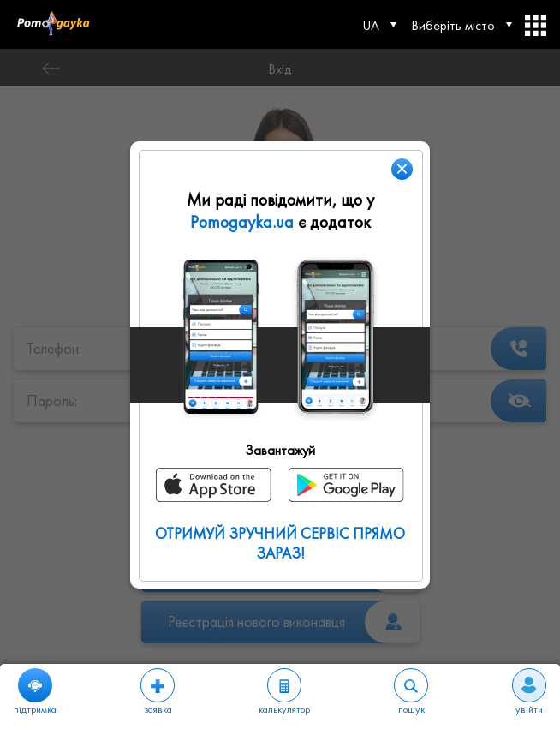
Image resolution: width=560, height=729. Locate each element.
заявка (158, 692)
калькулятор (284, 692)
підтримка (35, 692)
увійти (529, 692)
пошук (411, 692)
